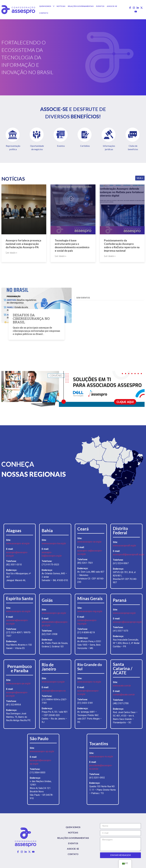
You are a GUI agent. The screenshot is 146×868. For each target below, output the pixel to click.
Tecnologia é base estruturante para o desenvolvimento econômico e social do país (72, 245)
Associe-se (73, 849)
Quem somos (73, 827)
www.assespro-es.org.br (18, 611)
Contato (73, 854)
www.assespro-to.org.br (101, 757)
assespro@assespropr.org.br (127, 622)
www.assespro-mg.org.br (90, 611)
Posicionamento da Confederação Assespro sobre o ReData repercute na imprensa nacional (122, 245)
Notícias (73, 833)
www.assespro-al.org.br (18, 543)
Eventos (73, 843)
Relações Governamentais (73, 838)
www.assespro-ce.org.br (89, 542)
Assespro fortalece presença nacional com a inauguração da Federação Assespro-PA (23, 244)
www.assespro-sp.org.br (42, 751)
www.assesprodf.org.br (125, 546)
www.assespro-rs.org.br (89, 682)
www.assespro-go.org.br (54, 613)
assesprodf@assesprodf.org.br (129, 554)
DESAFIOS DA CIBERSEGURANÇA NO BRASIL (31, 319)
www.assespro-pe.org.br (18, 683)
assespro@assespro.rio (54, 691)
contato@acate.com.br (124, 695)
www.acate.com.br (122, 686)
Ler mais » (11, 253)
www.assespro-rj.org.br (53, 682)
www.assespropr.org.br (124, 613)
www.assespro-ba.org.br (54, 543)
